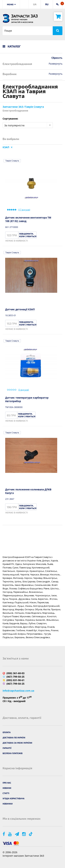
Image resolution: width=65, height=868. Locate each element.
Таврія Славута (12, 161)
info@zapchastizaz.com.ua (18, 691)
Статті (6, 793)
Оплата (7, 732)
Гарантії (7, 748)
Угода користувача (14, 798)
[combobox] (28, 125)
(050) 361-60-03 (15, 673)
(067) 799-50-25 (15, 677)
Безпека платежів (13, 753)
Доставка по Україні (14, 737)
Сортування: (10, 119)
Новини (7, 788)
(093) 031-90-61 (15, 680)
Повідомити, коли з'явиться (28, 235)
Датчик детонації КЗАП (20, 309)
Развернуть (56, 64)
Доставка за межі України (17, 743)
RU (47, 4)
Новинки (8, 804)
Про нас (7, 783)
